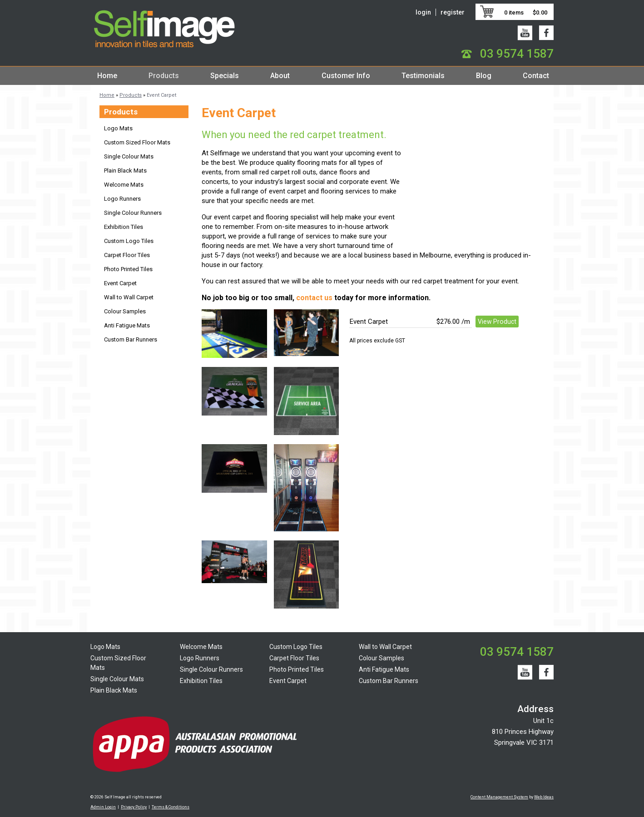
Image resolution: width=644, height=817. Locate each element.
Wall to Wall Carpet (129, 297)
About (280, 76)
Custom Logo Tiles (129, 241)
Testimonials (423, 76)
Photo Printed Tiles (128, 269)
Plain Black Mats (125, 171)
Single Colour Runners (133, 213)
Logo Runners (122, 199)
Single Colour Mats (129, 156)
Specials (225, 76)
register (453, 12)
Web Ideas (544, 797)
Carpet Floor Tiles (127, 255)
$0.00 (540, 12)
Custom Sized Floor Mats (137, 142)
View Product (497, 322)
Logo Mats (118, 128)
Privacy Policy (134, 807)
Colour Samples (125, 311)
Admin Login (103, 807)
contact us (314, 298)
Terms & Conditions (171, 807)
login (423, 12)
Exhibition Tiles (124, 227)
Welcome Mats (124, 185)
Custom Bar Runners (131, 339)
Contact (536, 76)
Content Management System (499, 797)
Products (164, 76)
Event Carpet (161, 95)
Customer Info (346, 76)
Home (107, 76)
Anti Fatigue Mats (127, 325)
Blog (484, 76)
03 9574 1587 (517, 54)
